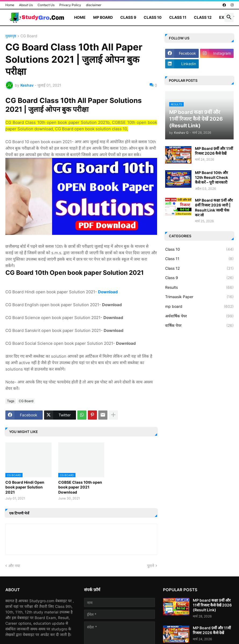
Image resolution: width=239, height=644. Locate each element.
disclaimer (94, 5)
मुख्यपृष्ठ (11, 36)
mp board (199, 306)
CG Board (29, 36)
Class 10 (153, 17)
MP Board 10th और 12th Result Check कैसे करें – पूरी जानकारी (211, 177)
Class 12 (203, 17)
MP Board (103, 17)
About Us (26, 5)
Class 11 (178, 17)
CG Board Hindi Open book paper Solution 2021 (25, 487)
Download (108, 292)
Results (199, 287)
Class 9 (128, 17)
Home (10, 5)
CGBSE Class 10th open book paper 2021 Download (80, 487)
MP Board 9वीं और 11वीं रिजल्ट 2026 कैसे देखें (214, 151)
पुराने (151, 566)
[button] (229, 17)
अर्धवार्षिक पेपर (199, 316)
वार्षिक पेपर (199, 325)
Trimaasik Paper (199, 297)
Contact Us (46, 5)
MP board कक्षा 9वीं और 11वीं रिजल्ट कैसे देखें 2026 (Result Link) (212, 605)
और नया (14, 566)
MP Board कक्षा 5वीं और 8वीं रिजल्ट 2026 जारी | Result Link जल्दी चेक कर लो (214, 208)
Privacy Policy (70, 5)
